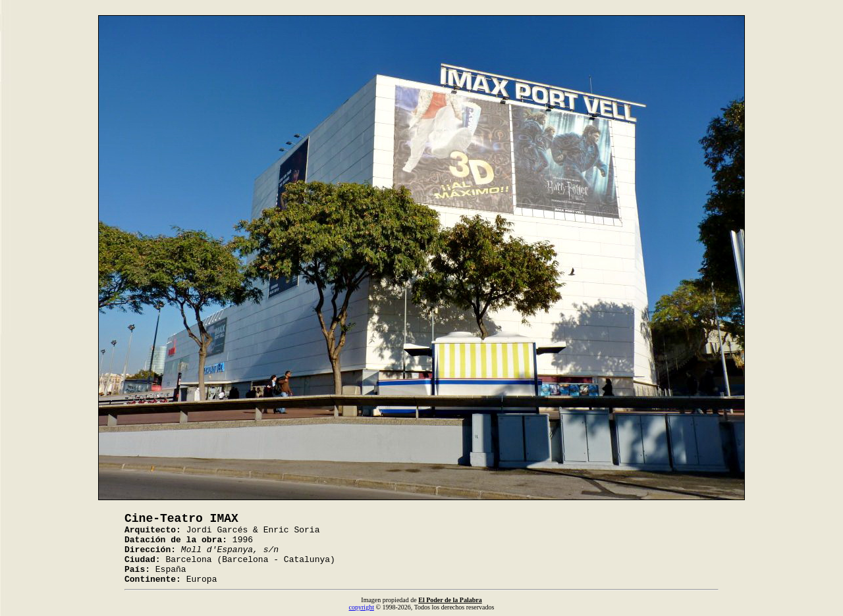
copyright (362, 607)
